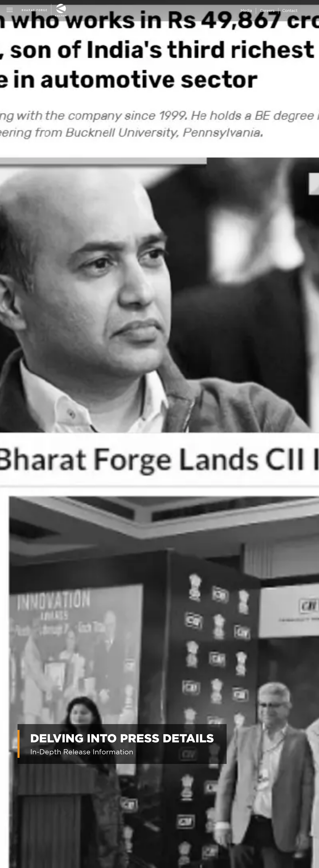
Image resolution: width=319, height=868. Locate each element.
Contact (290, 11)
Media (246, 11)
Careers (267, 11)
